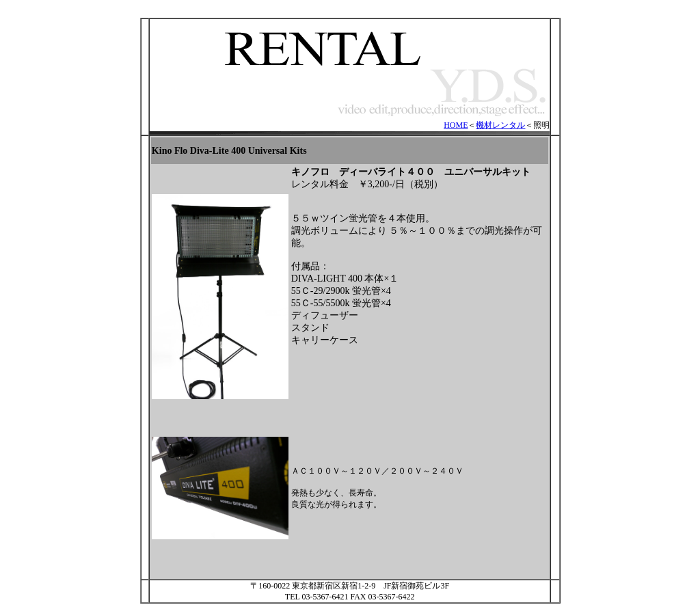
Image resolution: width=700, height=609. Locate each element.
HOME (456, 125)
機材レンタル (500, 125)
